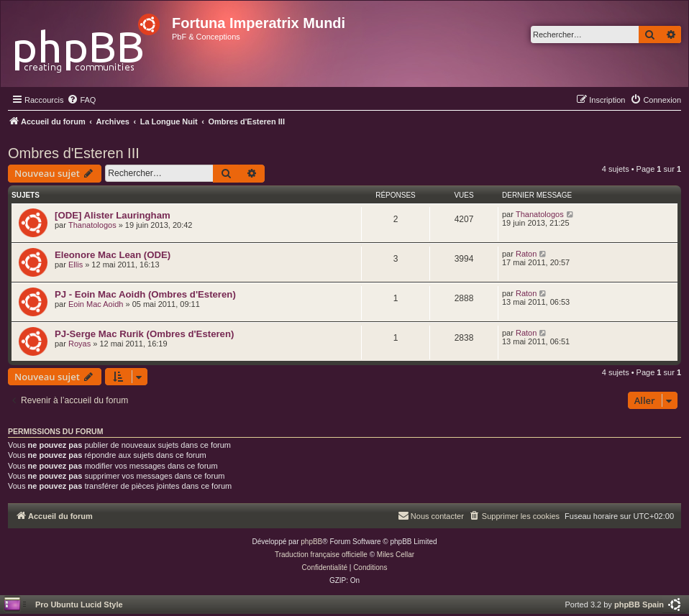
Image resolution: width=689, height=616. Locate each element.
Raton (526, 254)
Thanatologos (92, 225)
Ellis (76, 265)
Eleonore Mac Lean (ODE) (113, 255)
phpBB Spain (639, 604)
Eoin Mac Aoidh (96, 304)
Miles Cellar (396, 555)
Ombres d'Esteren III (74, 153)
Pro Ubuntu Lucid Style (79, 604)
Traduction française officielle (321, 555)
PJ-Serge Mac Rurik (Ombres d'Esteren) (144, 334)
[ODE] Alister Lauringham (113, 215)
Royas (79, 344)
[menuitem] (81, 100)
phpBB (311, 542)
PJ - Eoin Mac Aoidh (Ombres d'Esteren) (145, 294)
